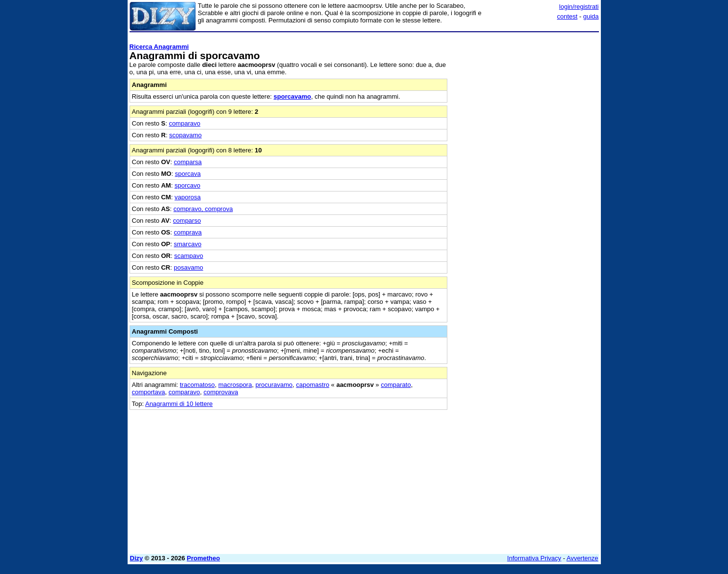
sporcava (188, 174)
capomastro (313, 385)
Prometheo (203, 558)
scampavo (188, 256)
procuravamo (274, 385)
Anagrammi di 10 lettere (179, 404)
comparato (396, 385)
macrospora (235, 385)
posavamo (189, 267)
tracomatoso (198, 385)
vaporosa (188, 197)
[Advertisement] (526, 182)
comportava (149, 392)
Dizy (137, 558)
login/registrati (579, 7)
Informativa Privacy (534, 558)
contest (567, 16)
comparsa (188, 162)
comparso (187, 221)
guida (591, 16)
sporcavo (188, 185)
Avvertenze (583, 558)
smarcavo (188, 244)
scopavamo (185, 135)
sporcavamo (293, 96)
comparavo (184, 123)
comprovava (221, 392)
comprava (188, 232)
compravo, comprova (203, 209)
